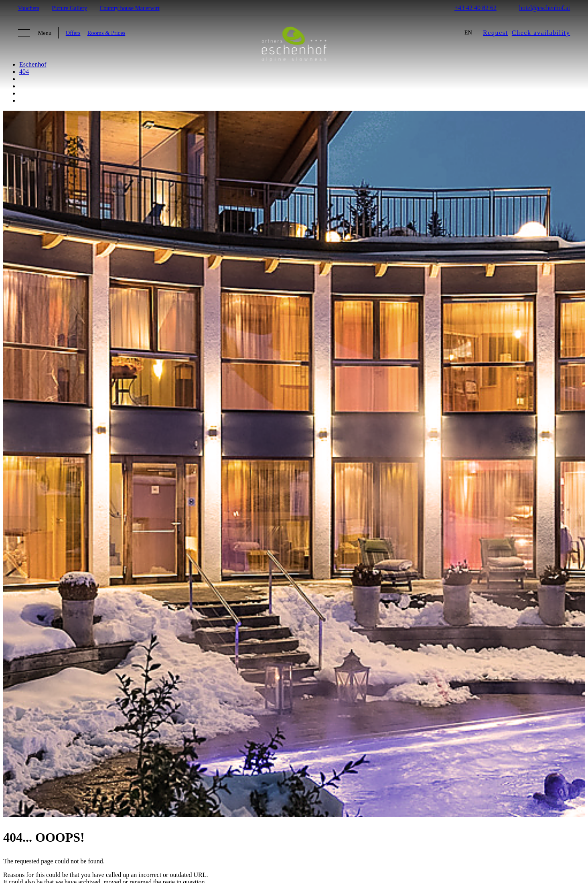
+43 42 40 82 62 (470, 8)
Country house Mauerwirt (130, 8)
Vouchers (29, 8)
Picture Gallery (69, 8)
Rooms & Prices (106, 33)
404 (24, 72)
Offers (73, 33)
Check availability (541, 33)
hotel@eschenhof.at (539, 8)
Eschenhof (33, 64)
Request (496, 33)
